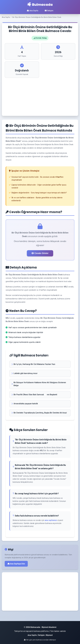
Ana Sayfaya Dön (16, 564)
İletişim (49, 11)
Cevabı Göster (40, 253)
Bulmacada (40, 5)
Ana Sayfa (33, 11)
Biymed (49, 635)
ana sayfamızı (51, 520)
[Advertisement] (40, 95)
